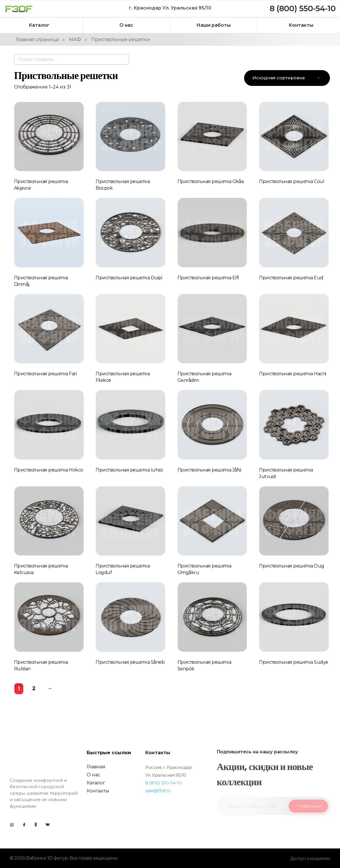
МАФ (75, 40)
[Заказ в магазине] (287, 78)
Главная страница (37, 40)
